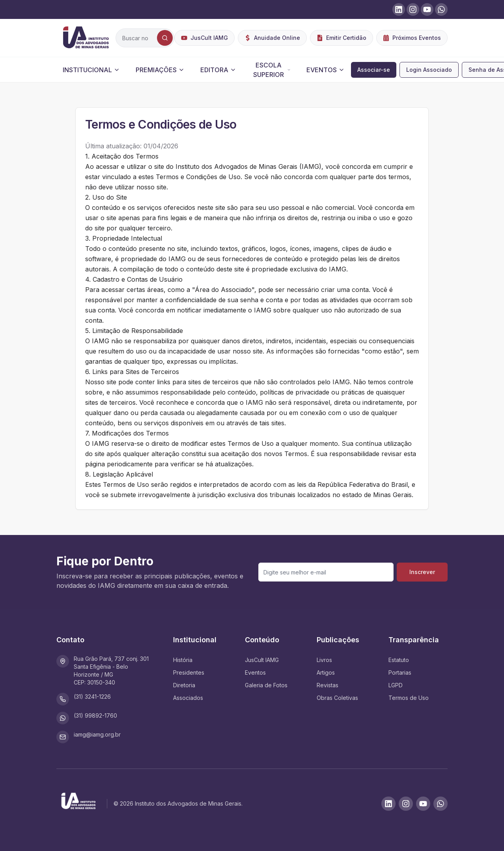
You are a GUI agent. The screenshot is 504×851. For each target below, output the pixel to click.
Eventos (255, 672)
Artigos (326, 672)
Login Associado (429, 70)
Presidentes (189, 672)
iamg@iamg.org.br (97, 734)
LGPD (396, 685)
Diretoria (184, 685)
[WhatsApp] (441, 804)
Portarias (400, 672)
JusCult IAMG (262, 660)
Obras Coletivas (337, 698)
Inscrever (422, 572)
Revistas (328, 685)
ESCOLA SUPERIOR (272, 70)
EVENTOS (326, 70)
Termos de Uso (409, 698)
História (183, 660)
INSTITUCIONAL (91, 70)
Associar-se (374, 70)
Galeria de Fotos (266, 685)
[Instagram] (406, 804)
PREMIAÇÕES (160, 70)
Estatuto (399, 660)
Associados (188, 698)
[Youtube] (423, 804)
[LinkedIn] (388, 804)
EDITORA (218, 70)
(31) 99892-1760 (95, 715)
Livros (324, 660)
